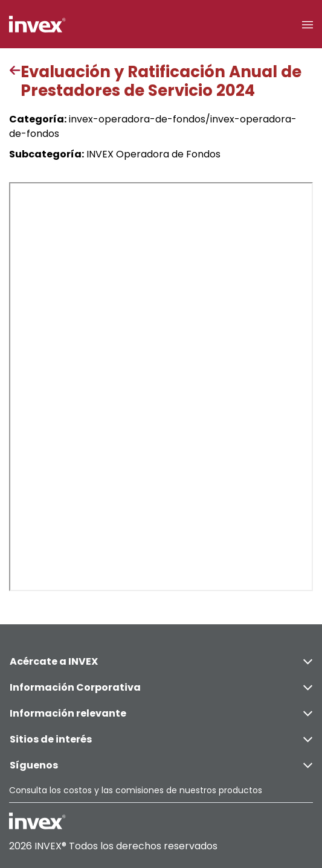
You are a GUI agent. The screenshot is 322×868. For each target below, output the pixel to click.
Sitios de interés (161, 739)
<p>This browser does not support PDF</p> (161, 387)
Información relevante (161, 713)
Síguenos (161, 765)
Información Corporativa (161, 687)
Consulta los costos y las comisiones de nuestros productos (136, 790)
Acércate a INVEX (161, 661)
